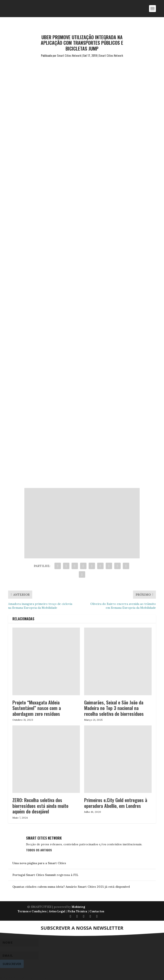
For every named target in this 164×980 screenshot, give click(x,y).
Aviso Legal (57, 911)
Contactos (97, 911)
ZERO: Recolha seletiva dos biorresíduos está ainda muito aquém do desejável (40, 806)
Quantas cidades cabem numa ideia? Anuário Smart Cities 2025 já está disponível (71, 887)
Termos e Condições (32, 911)
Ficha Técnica (77, 911)
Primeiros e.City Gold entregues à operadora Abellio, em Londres (116, 803)
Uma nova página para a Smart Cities (39, 863)
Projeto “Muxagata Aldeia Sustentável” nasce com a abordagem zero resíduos (37, 708)
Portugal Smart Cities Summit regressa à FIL (45, 875)
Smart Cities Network (69, 55)
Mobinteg (78, 907)
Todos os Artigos (39, 850)
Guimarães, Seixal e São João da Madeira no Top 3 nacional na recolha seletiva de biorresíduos (114, 708)
